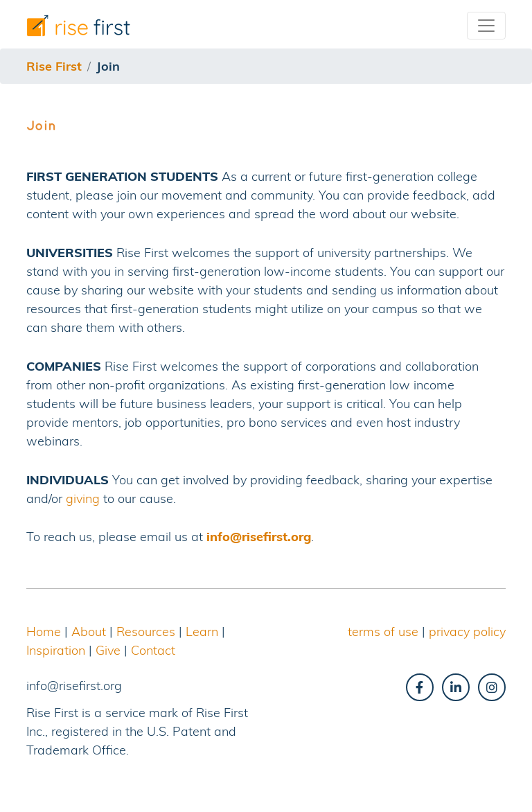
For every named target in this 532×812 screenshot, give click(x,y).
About (89, 632)
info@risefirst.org (259, 537)
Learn (202, 632)
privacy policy (467, 632)
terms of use (383, 632)
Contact (153, 650)
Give (108, 650)
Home (44, 632)
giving (83, 498)
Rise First (54, 66)
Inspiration (56, 650)
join (108, 66)
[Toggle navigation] (486, 26)
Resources (146, 632)
